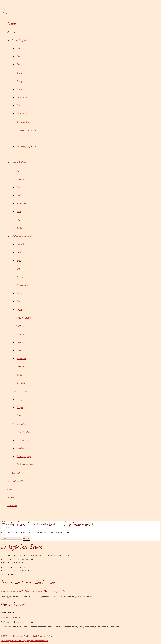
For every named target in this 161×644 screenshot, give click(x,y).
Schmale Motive (23, 285)
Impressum (12, 506)
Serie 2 (19, 57)
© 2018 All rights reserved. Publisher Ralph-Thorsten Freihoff (27, 636)
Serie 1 (19, 48)
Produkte (12, 32)
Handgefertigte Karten (21, 424)
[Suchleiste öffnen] (3, 5)
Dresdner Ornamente (20, 391)
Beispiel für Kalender (24, 318)
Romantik (20, 179)
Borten (19, 416)
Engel (19, 195)
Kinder (19, 187)
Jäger (19, 261)
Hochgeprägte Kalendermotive (23, 236)
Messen (11, 497)
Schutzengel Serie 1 (24, 122)
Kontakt (11, 489)
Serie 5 (19, 81)
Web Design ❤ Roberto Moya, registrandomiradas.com (25, 641)
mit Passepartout (23, 440)
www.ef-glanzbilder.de (10, 617)
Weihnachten (21, 204)
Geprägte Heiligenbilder (21, 40)
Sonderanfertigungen (24, 457)
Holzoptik (20, 244)
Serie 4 (19, 73)
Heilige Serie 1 (22, 97)
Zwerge (19, 310)
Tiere (18, 220)
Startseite (12, 24)
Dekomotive (16, 473)
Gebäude (20, 342)
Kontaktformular (36, 555)
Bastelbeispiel (21, 383)
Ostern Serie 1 (22, 114)
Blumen (19, 171)
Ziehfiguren (21, 367)
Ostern (19, 212)
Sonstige (20, 228)
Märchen (20, 277)
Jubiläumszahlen (18, 481)
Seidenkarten (21, 448)
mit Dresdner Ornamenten (26, 432)
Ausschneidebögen (19, 326)
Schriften (20, 408)
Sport (19, 350)
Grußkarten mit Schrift (25, 465)
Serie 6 (19, 89)
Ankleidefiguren (22, 334)
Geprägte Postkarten (20, 163)
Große (19, 252)
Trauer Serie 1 (22, 106)
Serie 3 (19, 65)
